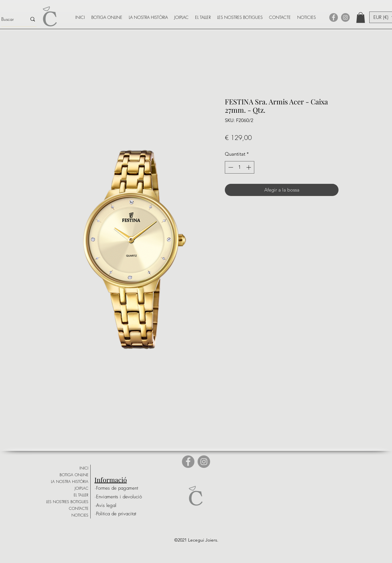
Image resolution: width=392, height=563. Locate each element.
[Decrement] (230, 167)
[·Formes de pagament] (117, 488)
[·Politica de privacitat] (115, 514)
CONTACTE (79, 508)
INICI (84, 468)
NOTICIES (80, 515)
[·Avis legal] (117, 506)
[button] (361, 17)
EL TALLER (81, 495)
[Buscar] (9, 19)
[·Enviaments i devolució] (118, 497)
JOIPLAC (82, 488)
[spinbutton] (240, 167)
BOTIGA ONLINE (74, 475)
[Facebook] (334, 17)
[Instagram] (345, 17)
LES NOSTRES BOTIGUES (67, 502)
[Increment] (249, 167)
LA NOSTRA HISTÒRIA (70, 481)
